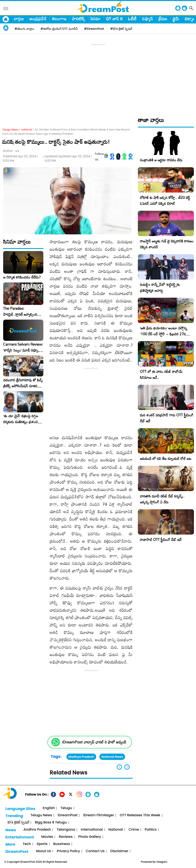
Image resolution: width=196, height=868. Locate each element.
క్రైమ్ (176, 19)
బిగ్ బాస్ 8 (114, 19)
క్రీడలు (163, 19)
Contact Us (95, 851)
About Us (43, 851)
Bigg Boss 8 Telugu (51, 822)
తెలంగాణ (59, 19)
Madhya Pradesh (81, 757)
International (92, 830)
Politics (151, 830)
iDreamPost (68, 815)
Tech (27, 844)
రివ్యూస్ (147, 19)
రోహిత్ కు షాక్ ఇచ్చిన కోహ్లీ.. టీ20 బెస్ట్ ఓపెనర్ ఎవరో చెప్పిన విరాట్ (165, 200)
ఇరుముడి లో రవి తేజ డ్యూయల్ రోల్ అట (166, 458)
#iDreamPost (94, 29)
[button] (127, 767)
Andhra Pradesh (37, 830)
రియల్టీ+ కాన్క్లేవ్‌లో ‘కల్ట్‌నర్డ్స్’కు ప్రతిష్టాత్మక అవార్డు (160, 287)
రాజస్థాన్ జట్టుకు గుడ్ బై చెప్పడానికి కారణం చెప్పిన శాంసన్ (167, 244)
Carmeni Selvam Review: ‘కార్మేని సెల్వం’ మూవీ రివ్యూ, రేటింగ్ (23, 347)
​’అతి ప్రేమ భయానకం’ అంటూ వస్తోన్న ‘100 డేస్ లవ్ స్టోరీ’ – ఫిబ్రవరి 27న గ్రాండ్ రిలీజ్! (164, 334)
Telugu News (10, 130)
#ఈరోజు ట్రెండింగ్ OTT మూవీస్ (59, 29)
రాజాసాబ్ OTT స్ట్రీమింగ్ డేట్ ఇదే (161, 540)
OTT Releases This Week (140, 815)
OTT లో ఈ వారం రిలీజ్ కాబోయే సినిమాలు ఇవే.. (161, 374)
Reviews (66, 837)
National (116, 830)
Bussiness (62, 844)
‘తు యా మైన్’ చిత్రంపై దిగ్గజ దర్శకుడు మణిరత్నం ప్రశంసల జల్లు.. (22, 419)
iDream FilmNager (99, 815)
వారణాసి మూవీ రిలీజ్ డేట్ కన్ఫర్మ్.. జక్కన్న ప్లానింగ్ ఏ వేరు (162, 499)
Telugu (66, 808)
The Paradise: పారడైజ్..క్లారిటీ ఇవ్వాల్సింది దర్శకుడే (20, 311)
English (49, 808)
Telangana (66, 830)
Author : (11, 151)
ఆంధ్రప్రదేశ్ (38, 19)
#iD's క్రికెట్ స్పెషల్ (121, 29)
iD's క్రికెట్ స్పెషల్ (18, 822)
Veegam (162, 862)
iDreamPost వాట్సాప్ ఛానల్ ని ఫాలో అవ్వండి (94, 742)
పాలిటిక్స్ (78, 19)
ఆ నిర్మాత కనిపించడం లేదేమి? (22, 277)
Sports (42, 844)
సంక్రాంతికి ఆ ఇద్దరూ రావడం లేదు (161, 160)
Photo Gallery (90, 837)
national (27, 130)
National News (112, 757)
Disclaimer (119, 851)
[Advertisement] (99, 76)
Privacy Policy (68, 851)
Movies (47, 837)
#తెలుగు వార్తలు (24, 29)
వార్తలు (19, 19)
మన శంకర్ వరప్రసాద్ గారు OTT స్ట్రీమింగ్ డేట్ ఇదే (167, 418)
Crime (134, 830)
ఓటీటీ (132, 19)
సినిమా (96, 19)
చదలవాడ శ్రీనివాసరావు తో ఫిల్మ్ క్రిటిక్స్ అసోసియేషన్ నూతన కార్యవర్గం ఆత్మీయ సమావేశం (23, 383)
